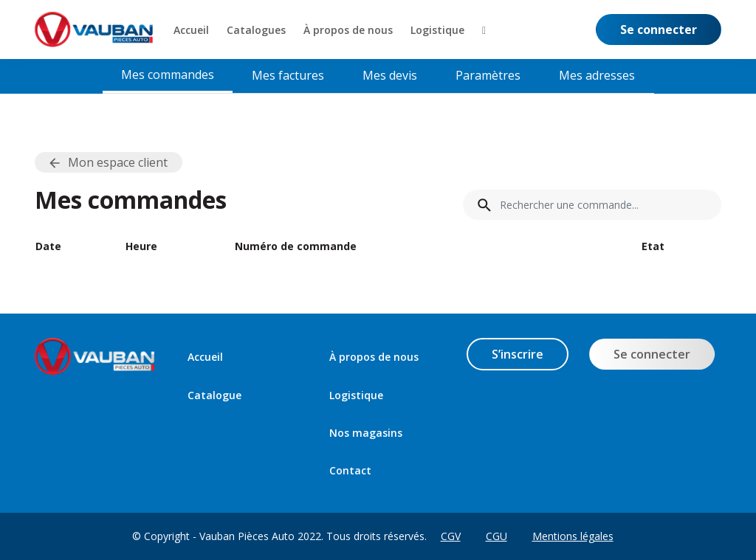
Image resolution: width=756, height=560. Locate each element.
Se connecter (652, 354)
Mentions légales (573, 536)
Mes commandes (168, 75)
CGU (496, 536)
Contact (350, 470)
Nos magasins (366, 433)
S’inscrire (518, 354)
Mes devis (390, 75)
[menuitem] (191, 30)
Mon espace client (118, 162)
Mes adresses (597, 75)
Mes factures (288, 75)
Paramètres (488, 75)
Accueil (205, 357)
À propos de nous (374, 357)
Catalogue (214, 395)
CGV (451, 536)
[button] (484, 30)
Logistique (356, 395)
